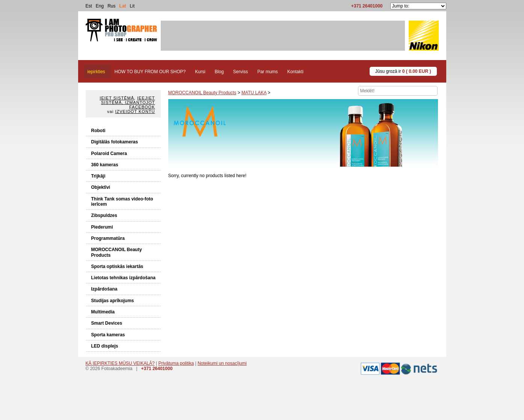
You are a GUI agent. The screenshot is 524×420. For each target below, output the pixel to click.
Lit (132, 6)
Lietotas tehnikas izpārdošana (123, 278)
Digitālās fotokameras (115, 142)
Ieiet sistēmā (117, 98)
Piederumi (102, 227)
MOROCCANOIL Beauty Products (117, 252)
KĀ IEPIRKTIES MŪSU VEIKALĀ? (120, 363)
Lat (123, 6)
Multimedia (103, 312)
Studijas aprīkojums (113, 301)
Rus (111, 6)
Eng (100, 6)
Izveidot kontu (135, 111)
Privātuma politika (176, 363)
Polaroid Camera (109, 154)
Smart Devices (107, 323)
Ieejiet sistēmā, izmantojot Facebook (128, 102)
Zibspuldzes (104, 215)
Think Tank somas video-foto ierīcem (122, 202)
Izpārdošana (104, 289)
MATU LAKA (254, 93)
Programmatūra (108, 238)
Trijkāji (98, 176)
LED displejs (105, 346)
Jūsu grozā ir (403, 71)
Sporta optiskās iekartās (117, 266)
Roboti (98, 131)
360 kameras (105, 165)
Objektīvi (101, 187)
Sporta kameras (108, 335)
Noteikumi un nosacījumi (222, 363)
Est (89, 6)
